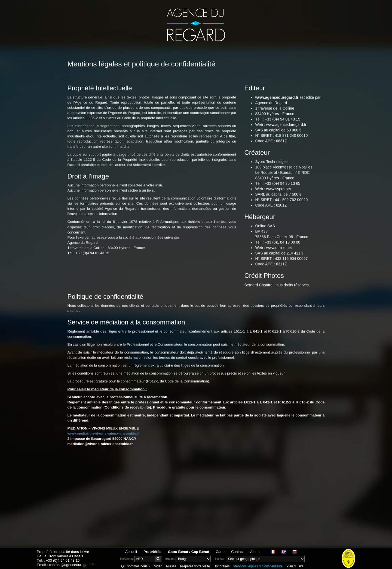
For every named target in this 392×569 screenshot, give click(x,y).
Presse (171, 566)
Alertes (256, 552)
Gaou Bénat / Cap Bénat (189, 552)
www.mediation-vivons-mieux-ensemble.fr (104, 447)
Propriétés (152, 552)
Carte (220, 552)
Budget (170, 559)
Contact (237, 552)
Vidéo (158, 566)
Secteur (220, 559)
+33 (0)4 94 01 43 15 (63, 560)
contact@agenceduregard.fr (71, 565)
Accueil (131, 552)
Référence (127, 559)
